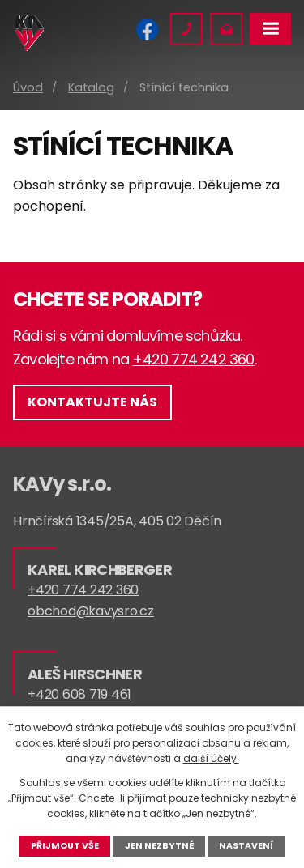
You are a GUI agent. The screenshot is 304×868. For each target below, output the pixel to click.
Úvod (28, 87)
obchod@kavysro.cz (91, 611)
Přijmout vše (65, 846)
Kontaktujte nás (92, 402)
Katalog (91, 87)
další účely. (211, 758)
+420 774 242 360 (193, 359)
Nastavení (246, 846)
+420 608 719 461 (79, 694)
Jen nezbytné (159, 846)
